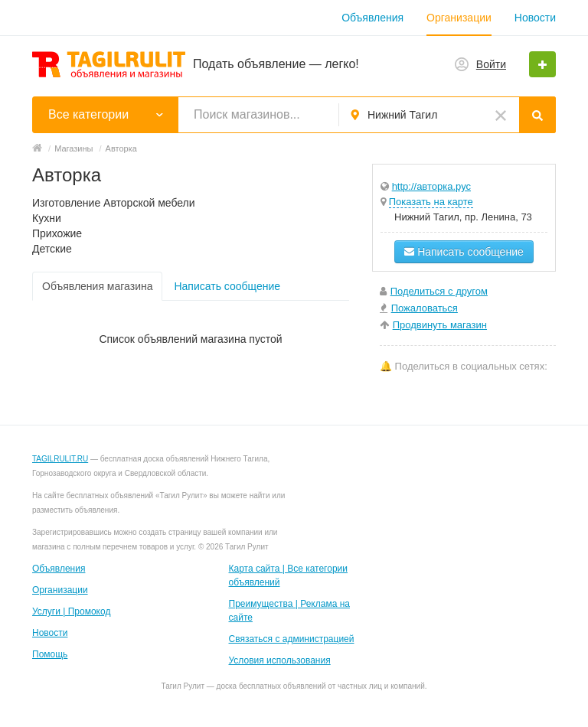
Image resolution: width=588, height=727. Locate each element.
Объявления (372, 18)
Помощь (50, 654)
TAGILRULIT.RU (60, 459)
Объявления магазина (97, 286)
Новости (535, 18)
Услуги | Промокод (71, 611)
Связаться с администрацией (292, 639)
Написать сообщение (227, 286)
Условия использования (280, 660)
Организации (459, 18)
